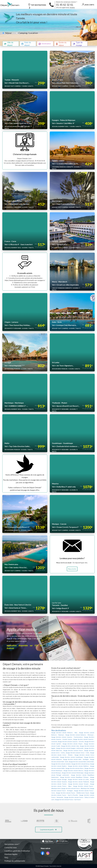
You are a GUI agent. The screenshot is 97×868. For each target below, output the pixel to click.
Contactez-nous (11, 847)
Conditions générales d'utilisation (17, 851)
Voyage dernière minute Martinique (70, 762)
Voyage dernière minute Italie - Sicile (84, 753)
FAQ (6, 858)
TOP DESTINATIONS (37, 5)
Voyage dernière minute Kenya (60, 757)
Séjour (8, 33)
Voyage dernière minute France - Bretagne (82, 780)
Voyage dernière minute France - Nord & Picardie (76, 784)
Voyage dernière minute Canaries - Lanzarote (69, 735)
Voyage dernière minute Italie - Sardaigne (62, 753)
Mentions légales (11, 854)
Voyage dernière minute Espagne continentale (81, 742)
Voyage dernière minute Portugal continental (72, 766)
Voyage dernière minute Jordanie (85, 755)
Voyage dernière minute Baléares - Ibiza (63, 728)
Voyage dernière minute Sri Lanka (80, 771)
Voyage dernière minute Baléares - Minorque (71, 730)
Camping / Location (28, 33)
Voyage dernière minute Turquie (68, 775)
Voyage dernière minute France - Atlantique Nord (70, 777)
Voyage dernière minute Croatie (66, 739)
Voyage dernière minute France (80, 744)
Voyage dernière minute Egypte (60, 742)
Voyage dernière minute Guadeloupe (62, 751)
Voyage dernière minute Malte (75, 759)
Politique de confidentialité (15, 861)
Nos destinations (59, 726)
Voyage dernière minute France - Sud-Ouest (70, 788)
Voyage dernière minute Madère (80, 757)
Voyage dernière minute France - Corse (63, 782)
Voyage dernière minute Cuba (85, 739)
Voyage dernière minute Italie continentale (63, 755)
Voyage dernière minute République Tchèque (82, 768)
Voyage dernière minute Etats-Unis (61, 744)
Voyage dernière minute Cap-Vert (71, 737)
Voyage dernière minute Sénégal (60, 771)
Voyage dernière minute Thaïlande (75, 773)
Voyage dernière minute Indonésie (84, 751)
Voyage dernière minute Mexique (68, 764)
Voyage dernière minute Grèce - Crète (79, 746)
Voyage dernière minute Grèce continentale (82, 748)
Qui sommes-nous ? (12, 844)
